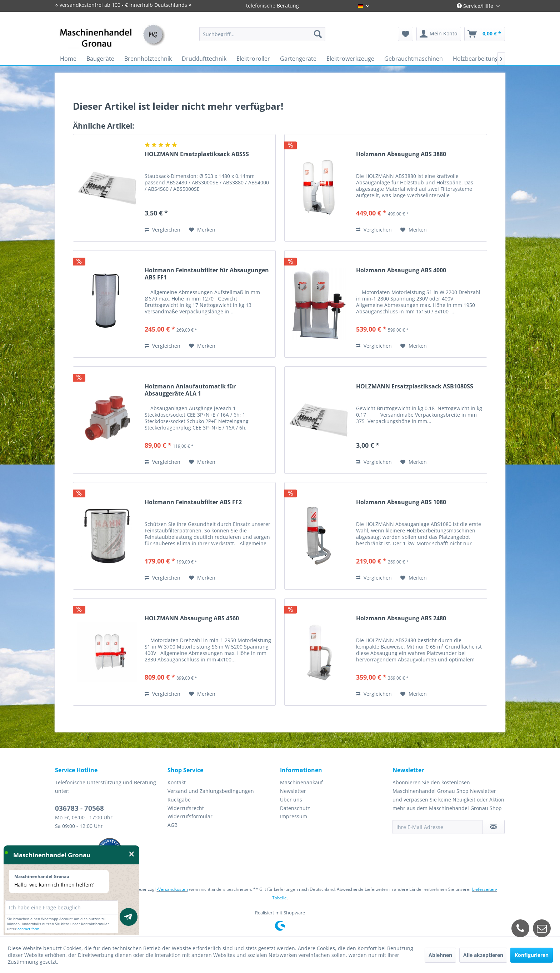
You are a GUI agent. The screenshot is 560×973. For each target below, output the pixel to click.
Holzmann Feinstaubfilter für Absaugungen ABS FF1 (207, 274)
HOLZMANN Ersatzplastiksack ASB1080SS (415, 386)
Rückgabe (179, 800)
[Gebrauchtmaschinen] (414, 59)
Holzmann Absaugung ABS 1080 (401, 502)
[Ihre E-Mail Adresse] (437, 827)
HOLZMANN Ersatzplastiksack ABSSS (197, 154)
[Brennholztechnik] (148, 59)
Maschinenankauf (301, 782)
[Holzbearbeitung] (476, 59)
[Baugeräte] (100, 59)
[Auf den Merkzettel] (202, 230)
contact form (28, 929)
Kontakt (177, 782)
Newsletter (293, 791)
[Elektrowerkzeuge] (350, 59)
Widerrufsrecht (186, 808)
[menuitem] (262, 34)
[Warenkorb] (485, 34)
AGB (172, 825)
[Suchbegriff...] (262, 34)
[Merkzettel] (406, 34)
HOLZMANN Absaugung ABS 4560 (192, 618)
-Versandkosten (172, 889)
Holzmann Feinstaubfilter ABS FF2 (193, 502)
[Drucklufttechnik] (204, 59)
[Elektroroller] (253, 59)
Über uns (291, 800)
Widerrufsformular (190, 816)
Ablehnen (440, 955)
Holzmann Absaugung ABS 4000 (401, 270)
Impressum (294, 816)
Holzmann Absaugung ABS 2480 (401, 618)
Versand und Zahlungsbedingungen (211, 791)
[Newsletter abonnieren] (493, 827)
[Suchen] (318, 34)
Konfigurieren (532, 955)
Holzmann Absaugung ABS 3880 (401, 154)
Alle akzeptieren (483, 955)
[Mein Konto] (439, 34)
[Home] (68, 59)
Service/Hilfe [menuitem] (476, 6)
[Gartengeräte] (298, 59)
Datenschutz (295, 808)
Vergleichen (162, 230)
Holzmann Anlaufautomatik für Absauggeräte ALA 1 (190, 390)
